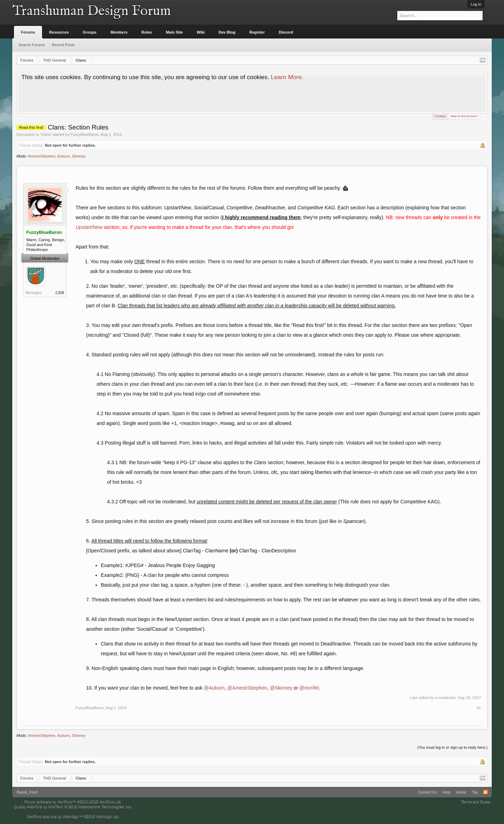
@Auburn (214, 688)
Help (446, 792)
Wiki (201, 32)
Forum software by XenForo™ (73, 802)
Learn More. (287, 77)
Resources (59, 32)
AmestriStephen (42, 156)
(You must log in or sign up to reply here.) (452, 747)
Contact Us (427, 792)
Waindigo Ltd (107, 816)
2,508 (60, 293)
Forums (28, 32)
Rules (147, 32)
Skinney (79, 156)
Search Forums (32, 45)
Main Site (174, 32)
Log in (476, 4)
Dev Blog (227, 32)
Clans (46, 134)
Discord (286, 32)
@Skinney (281, 688)
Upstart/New (89, 227)
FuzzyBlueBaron (85, 134)
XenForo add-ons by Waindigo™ (54, 816)
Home (461, 792)
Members (119, 32)
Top (475, 792)
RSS (485, 792)
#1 (479, 708)
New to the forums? (464, 116)
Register (257, 32)
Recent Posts (63, 45)
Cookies (440, 116)
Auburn (64, 156)
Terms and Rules (475, 802)
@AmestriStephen (247, 688)
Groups (90, 32)
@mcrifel (309, 688)
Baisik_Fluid (27, 792)
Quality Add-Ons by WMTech (73, 806)
